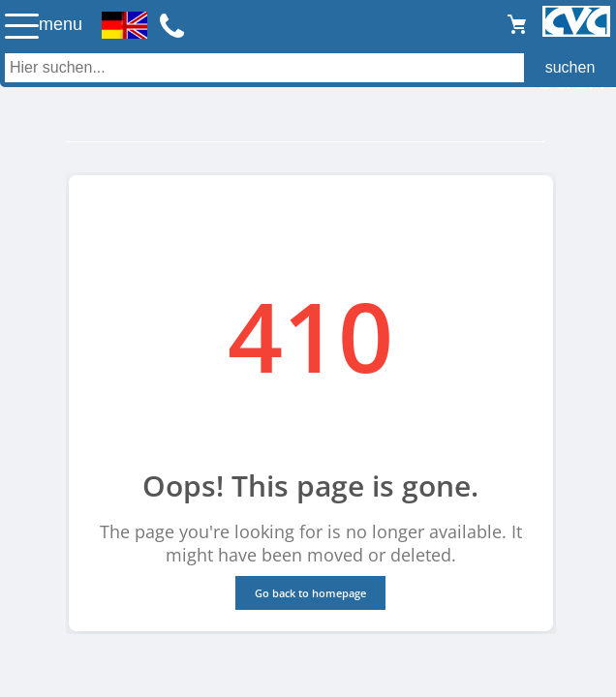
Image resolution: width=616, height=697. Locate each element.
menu (61, 24)
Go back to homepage (310, 593)
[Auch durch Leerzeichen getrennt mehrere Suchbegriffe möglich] (308, 68)
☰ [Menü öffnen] (22, 26)
